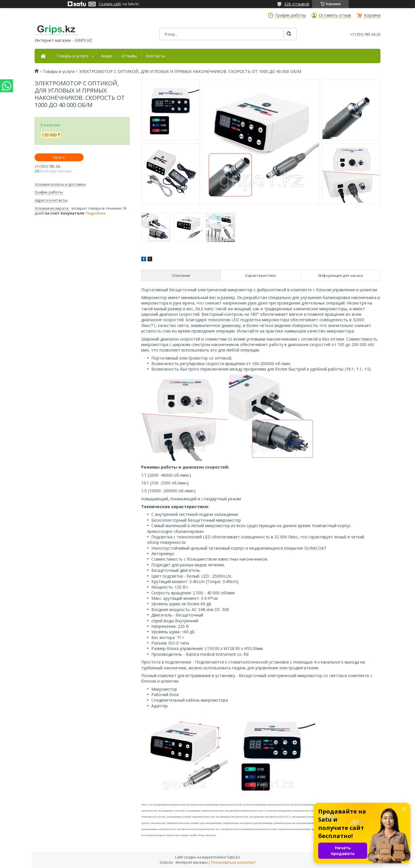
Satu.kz (234, 857)
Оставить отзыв (335, 15)
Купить (59, 157)
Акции (107, 56)
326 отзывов (297, 4)
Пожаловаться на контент (233, 862)
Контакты (155, 56)
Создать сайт (110, 4)
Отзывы (129, 56)
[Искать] (289, 34)
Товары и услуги (72, 56)
